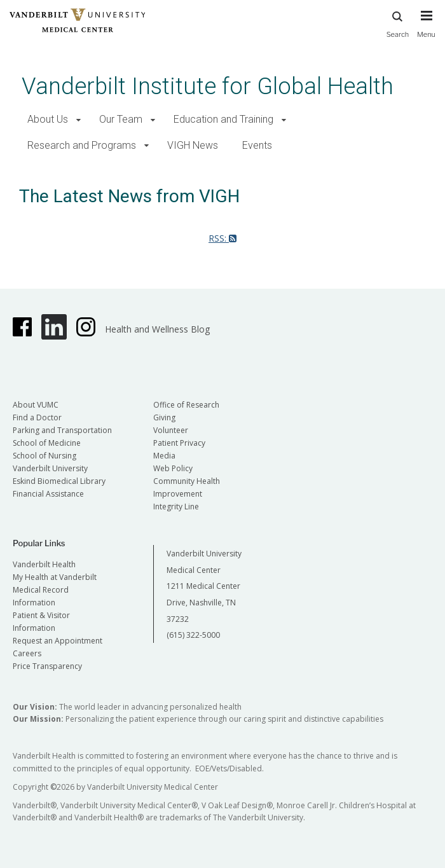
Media (164, 456)
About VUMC (36, 405)
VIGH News (193, 145)
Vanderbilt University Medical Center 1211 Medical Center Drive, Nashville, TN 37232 (204, 586)
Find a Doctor (37, 417)
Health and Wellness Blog (157, 329)
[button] (79, 120)
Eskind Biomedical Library (59, 481)
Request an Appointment (58, 641)
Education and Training (223, 119)
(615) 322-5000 (193, 635)
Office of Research (186, 405)
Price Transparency (47, 666)
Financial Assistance (48, 494)
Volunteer (171, 430)
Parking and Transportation (62, 430)
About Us (48, 119)
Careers (27, 653)
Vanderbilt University (50, 468)
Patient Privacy (179, 443)
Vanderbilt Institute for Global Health (208, 86)
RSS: (222, 238)
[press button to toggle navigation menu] (426, 30)
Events (257, 145)
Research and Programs (82, 145)
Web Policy (173, 468)
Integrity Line (176, 506)
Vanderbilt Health (44, 564)
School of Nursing (44, 456)
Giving (164, 417)
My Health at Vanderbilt (55, 577)
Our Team (121, 119)
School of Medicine (47, 443)
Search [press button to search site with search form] (398, 23)
